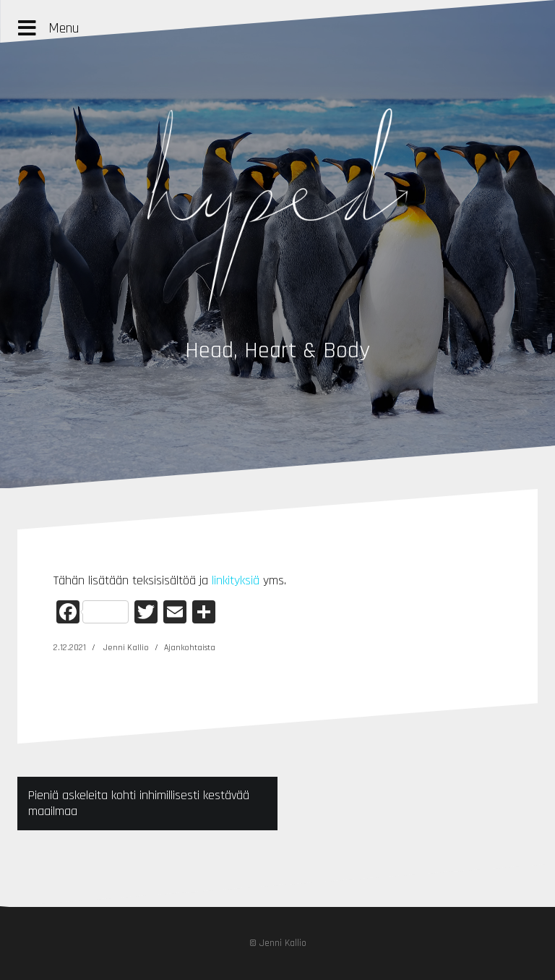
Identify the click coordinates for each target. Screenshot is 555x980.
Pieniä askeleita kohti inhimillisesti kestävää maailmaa (139, 803)
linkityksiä (236, 580)
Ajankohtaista (190, 648)
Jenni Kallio (126, 648)
